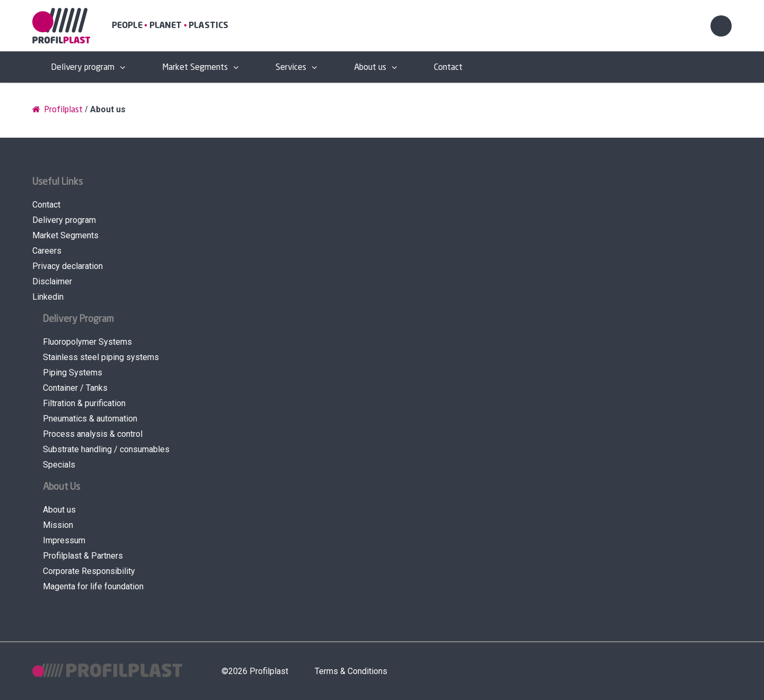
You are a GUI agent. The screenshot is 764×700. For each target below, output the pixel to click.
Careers (47, 251)
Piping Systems (73, 373)
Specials (59, 465)
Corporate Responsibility (89, 571)
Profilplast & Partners (83, 556)
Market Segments (195, 68)
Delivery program (83, 68)
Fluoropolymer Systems (87, 342)
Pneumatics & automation (90, 419)
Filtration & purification (84, 403)
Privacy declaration (68, 266)
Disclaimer (52, 281)
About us (370, 68)
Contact (448, 68)
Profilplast (57, 109)
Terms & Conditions (351, 671)
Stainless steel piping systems (101, 357)
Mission (58, 525)
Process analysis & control (93, 434)
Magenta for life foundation (93, 586)
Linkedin (48, 297)
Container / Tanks (75, 388)
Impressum (64, 540)
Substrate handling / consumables (106, 449)
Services (291, 68)
